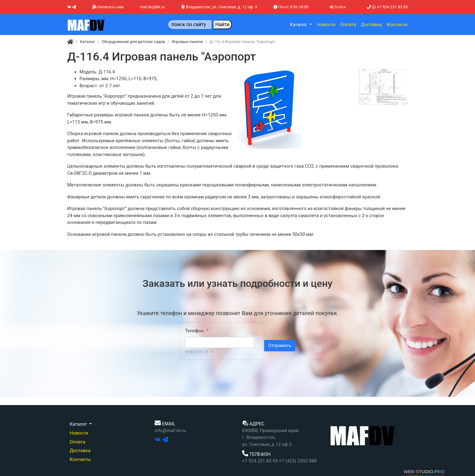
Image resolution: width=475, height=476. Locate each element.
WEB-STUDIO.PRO (424, 472)
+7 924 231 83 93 (387, 7)
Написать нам (108, 7)
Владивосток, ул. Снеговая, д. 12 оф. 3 (219, 7)
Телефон (194, 331)
